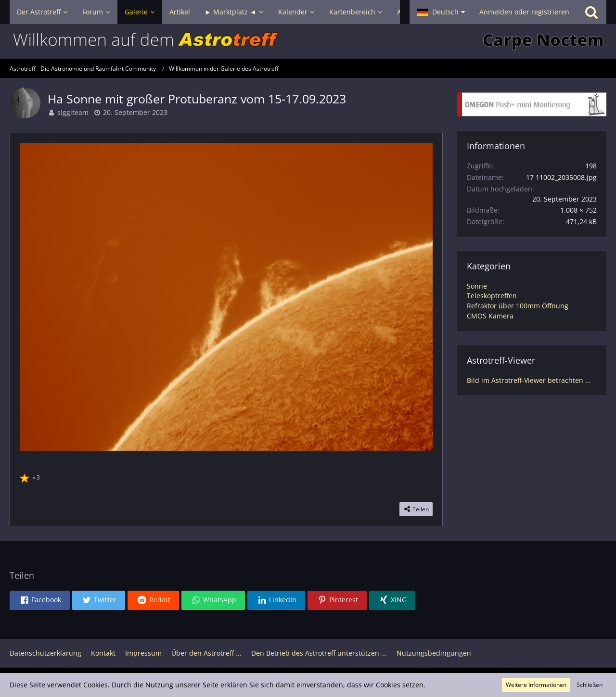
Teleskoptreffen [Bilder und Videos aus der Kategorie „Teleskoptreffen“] (492, 296)
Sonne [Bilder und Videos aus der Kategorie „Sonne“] (477, 286)
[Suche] (591, 12)
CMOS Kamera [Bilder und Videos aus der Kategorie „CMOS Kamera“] (490, 316)
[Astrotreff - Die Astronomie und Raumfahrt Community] (308, 41)
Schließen (590, 685)
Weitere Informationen (536, 685)
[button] (441, 12)
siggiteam (73, 112)
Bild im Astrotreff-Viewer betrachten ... (529, 380)
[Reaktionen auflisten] (31, 476)
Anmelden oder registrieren (524, 12)
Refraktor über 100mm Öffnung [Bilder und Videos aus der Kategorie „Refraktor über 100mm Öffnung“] (518, 306)
